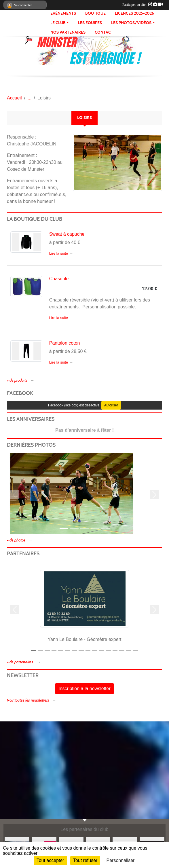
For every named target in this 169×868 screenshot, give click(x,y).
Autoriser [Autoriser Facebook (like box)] (111, 405)
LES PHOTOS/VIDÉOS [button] (131, 23)
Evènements (63, 13)
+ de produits (17, 380)
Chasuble (59, 279)
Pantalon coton (65, 343)
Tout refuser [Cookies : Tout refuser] (85, 860)
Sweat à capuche (67, 234)
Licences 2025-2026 (134, 13)
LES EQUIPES (90, 23)
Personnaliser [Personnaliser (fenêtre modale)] (121, 860)
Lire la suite (59, 253)
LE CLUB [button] (58, 23)
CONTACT (104, 32)
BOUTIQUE (95, 13)
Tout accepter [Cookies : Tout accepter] (50, 860)
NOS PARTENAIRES (68, 32)
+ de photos (16, 540)
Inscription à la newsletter (84, 689)
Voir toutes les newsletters (28, 700)
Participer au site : (143, 5)
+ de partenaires (20, 662)
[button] (15, 495)
